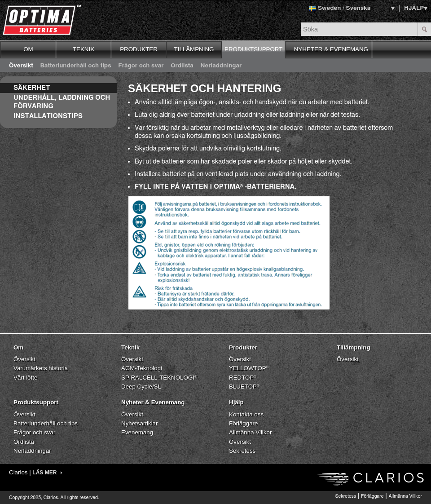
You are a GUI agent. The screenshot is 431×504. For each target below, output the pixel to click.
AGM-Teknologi (142, 368)
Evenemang (137, 432)
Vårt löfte (25, 378)
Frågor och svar (141, 66)
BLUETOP (244, 387)
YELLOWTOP (249, 368)
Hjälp (236, 402)
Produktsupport (36, 402)
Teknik (130, 347)
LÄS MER (47, 473)
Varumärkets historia (41, 368)
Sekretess (242, 451)
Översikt (21, 66)
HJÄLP (414, 8)
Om (18, 347)
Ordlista (182, 66)
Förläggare (243, 423)
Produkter (243, 347)
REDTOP (243, 378)
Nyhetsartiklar (139, 423)
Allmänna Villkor (250, 432)
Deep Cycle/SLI (142, 387)
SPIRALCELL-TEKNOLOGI (159, 378)
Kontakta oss (246, 414)
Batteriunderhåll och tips (75, 66)
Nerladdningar (221, 66)
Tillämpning (354, 347)
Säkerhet (32, 88)
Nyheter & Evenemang (153, 402)
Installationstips (48, 116)
